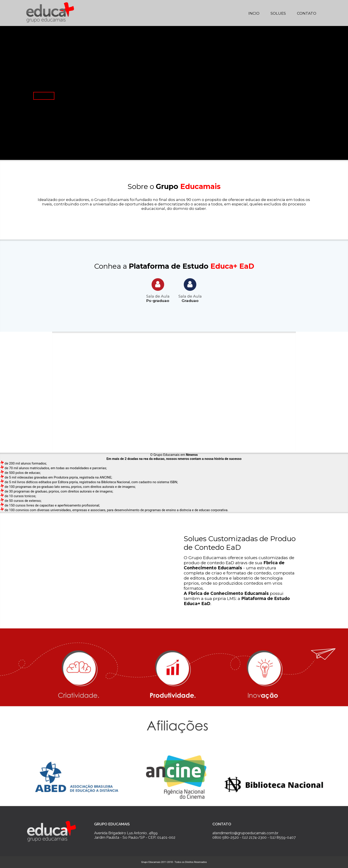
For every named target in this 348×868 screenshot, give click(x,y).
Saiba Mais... (44, 96)
